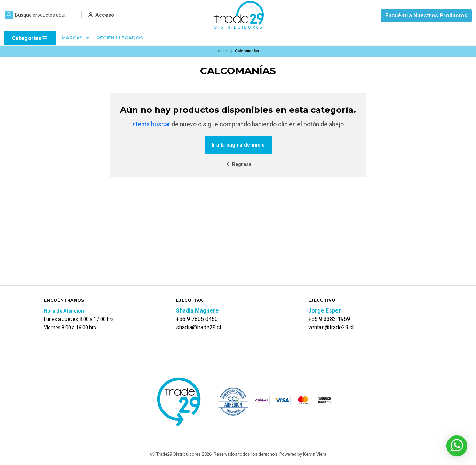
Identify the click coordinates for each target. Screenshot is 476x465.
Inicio (222, 51)
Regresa (238, 164)
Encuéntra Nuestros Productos (426, 15)
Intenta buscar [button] (150, 124)
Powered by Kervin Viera (303, 454)
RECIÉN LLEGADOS (120, 38)
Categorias (30, 38)
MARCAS (76, 38)
